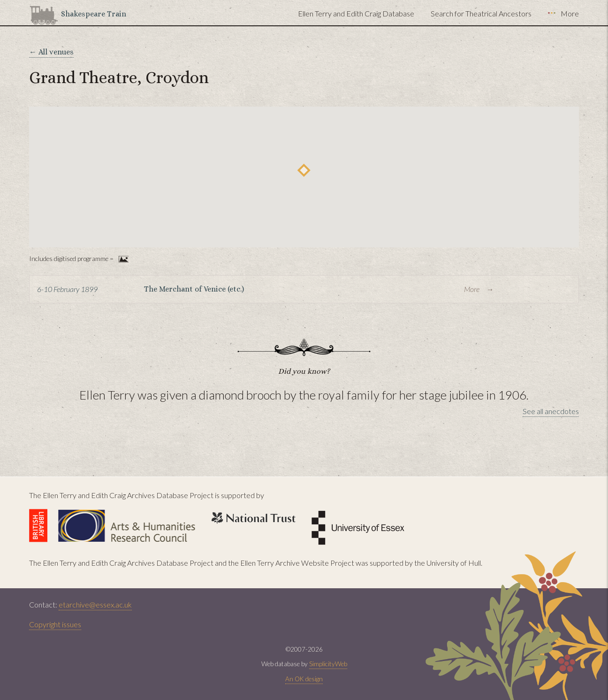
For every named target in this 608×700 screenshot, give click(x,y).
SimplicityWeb (328, 664)
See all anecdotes (551, 411)
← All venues (51, 52)
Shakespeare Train (94, 14)
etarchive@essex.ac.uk (95, 604)
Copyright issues (55, 624)
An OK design (304, 679)
